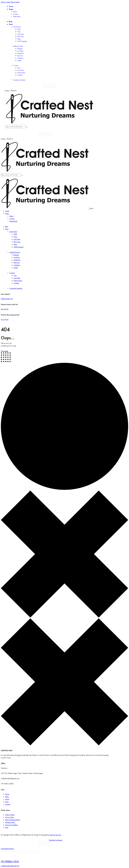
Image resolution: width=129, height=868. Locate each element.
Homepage (5, 351)
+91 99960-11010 (10, 861)
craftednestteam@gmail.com (10, 866)
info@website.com (7, 299)
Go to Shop (5, 319)
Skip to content (6, 2)
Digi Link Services (55, 835)
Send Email (5, 309)
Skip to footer (15, 2)
